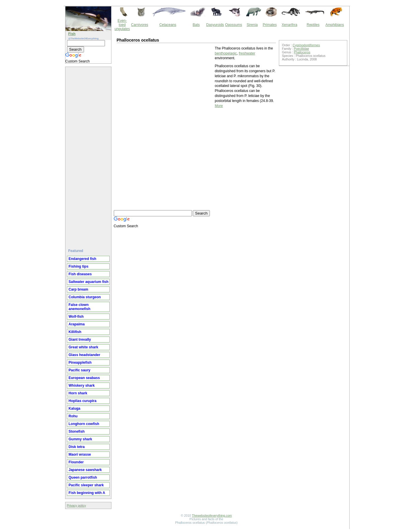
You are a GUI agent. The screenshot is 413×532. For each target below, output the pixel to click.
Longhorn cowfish (84, 424)
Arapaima (77, 324)
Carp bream (79, 289)
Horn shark (78, 393)
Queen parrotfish (83, 477)
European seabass (84, 378)
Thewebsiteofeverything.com (212, 515)
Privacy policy (76, 505)
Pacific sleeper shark (86, 485)
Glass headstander (84, 355)
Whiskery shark (82, 386)
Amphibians (335, 25)
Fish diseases (80, 274)
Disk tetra (77, 447)
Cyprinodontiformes (306, 45)
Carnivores (140, 25)
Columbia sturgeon (85, 297)
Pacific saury (80, 370)
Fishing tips (79, 266)
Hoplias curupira (83, 401)
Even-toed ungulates (122, 25)
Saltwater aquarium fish (89, 282)
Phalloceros (302, 52)
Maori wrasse (80, 454)
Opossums (234, 25)
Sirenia (252, 25)
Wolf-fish (76, 317)
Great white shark (84, 347)
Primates (270, 25)
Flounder (76, 462)
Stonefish (77, 431)
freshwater (247, 53)
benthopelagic (226, 53)
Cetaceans (168, 25)
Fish (72, 34)
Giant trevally (80, 340)
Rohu (73, 416)
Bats (196, 25)
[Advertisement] (89, 155)
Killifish (75, 332)
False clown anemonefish (80, 307)
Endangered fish (83, 259)
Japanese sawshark (85, 470)
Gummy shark (80, 439)
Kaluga (75, 409)
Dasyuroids (215, 25)
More (219, 106)
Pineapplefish (80, 363)
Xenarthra (290, 25)
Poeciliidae (302, 49)
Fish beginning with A (87, 493)
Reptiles (313, 25)
